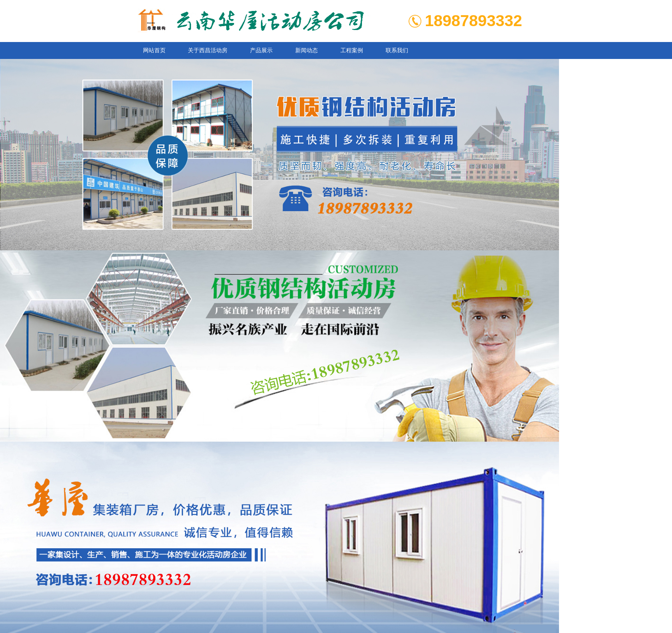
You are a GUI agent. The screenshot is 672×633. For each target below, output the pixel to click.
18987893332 (473, 21)
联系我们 (397, 50)
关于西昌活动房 (208, 50)
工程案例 (352, 50)
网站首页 (154, 50)
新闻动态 (307, 50)
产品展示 (261, 50)
